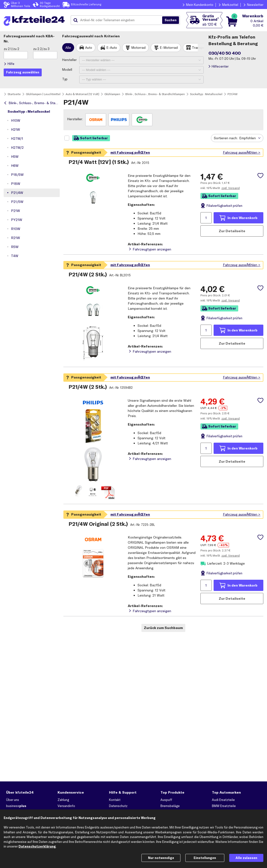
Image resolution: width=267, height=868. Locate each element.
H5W (15, 157)
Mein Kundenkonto (200, 5)
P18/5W (17, 175)
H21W (15, 130)
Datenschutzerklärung (37, 846)
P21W (15, 211)
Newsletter (255, 5)
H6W (15, 166)
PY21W (17, 220)
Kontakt (115, 800)
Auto (89, 48)
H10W (16, 120)
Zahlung (63, 800)
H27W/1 (17, 139)
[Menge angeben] (206, 218)
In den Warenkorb (242, 218)
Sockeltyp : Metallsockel (29, 111)
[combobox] (118, 20)
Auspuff (166, 800)
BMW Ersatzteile (224, 806)
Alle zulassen (246, 858)
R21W (15, 238)
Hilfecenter (220, 66)
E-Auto (112, 48)
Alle (68, 48)
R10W (16, 229)
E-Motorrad (169, 48)
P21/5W (17, 202)
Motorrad (138, 48)
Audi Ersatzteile (223, 800)
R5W (15, 247)
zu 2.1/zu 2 (11, 49)
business (16, 806)
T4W (15, 256)
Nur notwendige (161, 858)
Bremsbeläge (170, 806)
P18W (16, 184)
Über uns (13, 800)
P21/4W (17, 193)
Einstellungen (205, 858)
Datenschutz (118, 806)
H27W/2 (17, 148)
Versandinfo (66, 806)
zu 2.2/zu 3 (41, 49)
